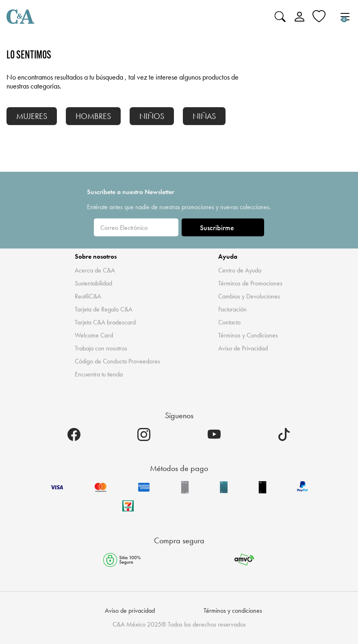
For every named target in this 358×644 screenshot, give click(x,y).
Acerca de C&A (95, 270)
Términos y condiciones (233, 611)
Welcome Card (94, 335)
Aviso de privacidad (130, 611)
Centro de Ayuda (240, 270)
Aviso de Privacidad (243, 348)
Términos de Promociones (250, 283)
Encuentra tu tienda (99, 374)
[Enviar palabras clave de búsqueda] (280, 17)
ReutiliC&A (88, 296)
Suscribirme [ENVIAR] (223, 228)
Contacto (229, 322)
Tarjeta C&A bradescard (105, 322)
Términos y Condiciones (248, 335)
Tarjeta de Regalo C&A (104, 309)
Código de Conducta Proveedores (117, 361)
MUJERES (32, 116)
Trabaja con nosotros (101, 348)
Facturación (232, 309)
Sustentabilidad (93, 283)
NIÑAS (204, 116)
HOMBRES (93, 116)
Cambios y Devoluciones (249, 296)
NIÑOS (152, 116)
